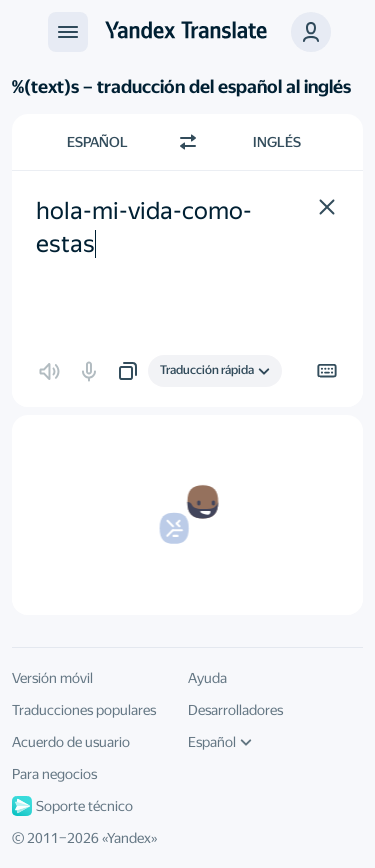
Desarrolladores (235, 710)
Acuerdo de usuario (71, 742)
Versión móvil (52, 678)
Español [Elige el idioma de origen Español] (97, 142)
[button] (311, 32)
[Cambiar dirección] (188, 142)
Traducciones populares (84, 710)
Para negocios (54, 774)
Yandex (129, 838)
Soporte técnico (72, 806)
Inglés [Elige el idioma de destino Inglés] (277, 142)
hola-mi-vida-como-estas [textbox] (144, 228)
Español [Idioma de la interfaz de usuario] (220, 742)
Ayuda (207, 678)
